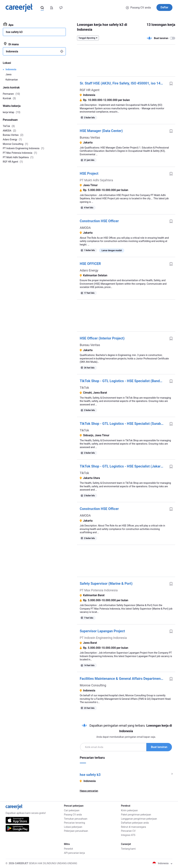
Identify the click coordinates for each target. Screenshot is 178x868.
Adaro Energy (89, 270)
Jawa (8, 74)
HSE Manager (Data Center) (101, 131)
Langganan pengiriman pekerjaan (139, 819)
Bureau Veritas (90, 137)
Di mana (11, 44)
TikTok (84, 388)
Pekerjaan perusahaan (76, 831)
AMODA (85, 228)
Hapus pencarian (89, 791)
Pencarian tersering (74, 823)
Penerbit (68, 849)
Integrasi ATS (128, 835)
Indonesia (11, 69)
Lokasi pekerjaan (73, 827)
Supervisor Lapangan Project (102, 631)
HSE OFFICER (90, 264)
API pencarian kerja (74, 853)
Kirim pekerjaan (129, 810)
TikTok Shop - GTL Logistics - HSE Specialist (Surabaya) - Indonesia (123, 424)
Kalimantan (12, 80)
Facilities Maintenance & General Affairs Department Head (123, 679)
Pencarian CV (128, 831)
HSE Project (89, 173)
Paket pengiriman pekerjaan (136, 815)
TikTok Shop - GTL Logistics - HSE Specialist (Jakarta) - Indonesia (123, 466)
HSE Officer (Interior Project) (102, 338)
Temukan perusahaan (76, 819)
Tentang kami (128, 849)
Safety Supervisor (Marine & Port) (106, 584)
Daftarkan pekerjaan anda (135, 823)
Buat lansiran (159, 747)
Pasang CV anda (138, 8)
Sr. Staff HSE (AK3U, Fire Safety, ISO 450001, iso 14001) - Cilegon (123, 83)
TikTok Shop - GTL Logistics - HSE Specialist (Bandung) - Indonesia (123, 381)
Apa (8, 25)
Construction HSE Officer (99, 221)
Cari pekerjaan (72, 810)
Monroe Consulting (93, 685)
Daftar (164, 7)
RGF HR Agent (90, 90)
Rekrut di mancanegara (133, 827)
